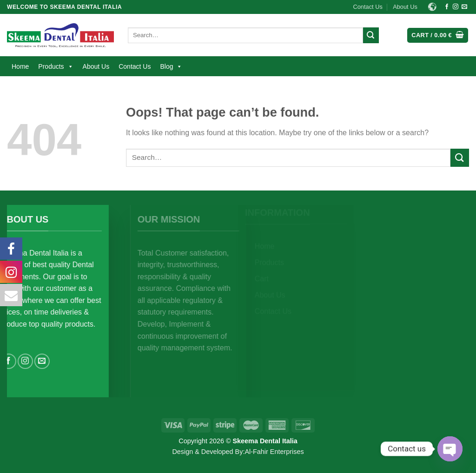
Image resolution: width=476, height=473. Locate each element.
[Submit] (371, 35)
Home (20, 66)
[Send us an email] (464, 7)
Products (56, 66)
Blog (171, 66)
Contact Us (368, 7)
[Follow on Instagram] (456, 7)
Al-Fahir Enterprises (274, 452)
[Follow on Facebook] (447, 7)
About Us (405, 7)
